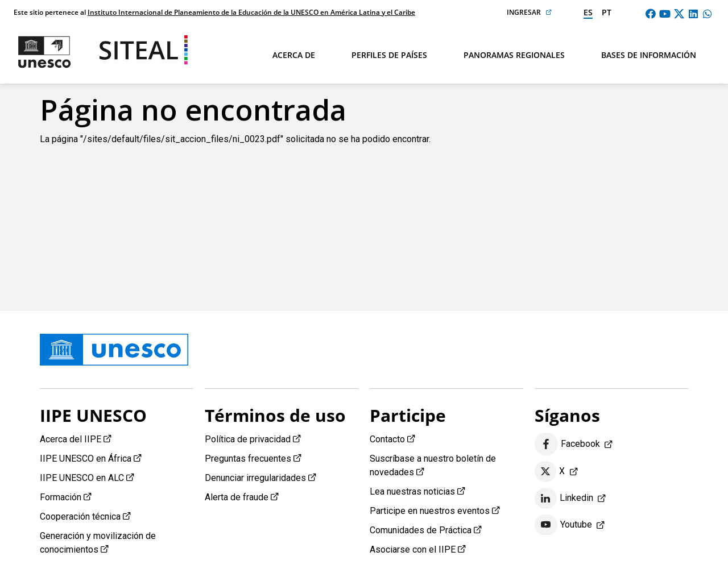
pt (607, 12)
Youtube (563, 525)
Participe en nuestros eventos (430, 511)
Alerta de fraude (237, 497)
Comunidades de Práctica (421, 530)
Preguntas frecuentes (248, 459)
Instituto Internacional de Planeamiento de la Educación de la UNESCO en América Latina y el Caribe (251, 12)
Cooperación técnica (80, 516)
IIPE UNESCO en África (86, 459)
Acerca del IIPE (71, 439)
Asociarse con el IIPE (413, 549)
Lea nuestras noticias (412, 491)
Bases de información (649, 55)
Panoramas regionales (514, 55)
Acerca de (294, 55)
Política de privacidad (248, 439)
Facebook (567, 444)
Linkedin (564, 499)
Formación (61, 497)
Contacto (387, 439)
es (588, 12)
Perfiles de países (389, 55)
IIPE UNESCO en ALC (82, 478)
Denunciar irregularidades (255, 478)
